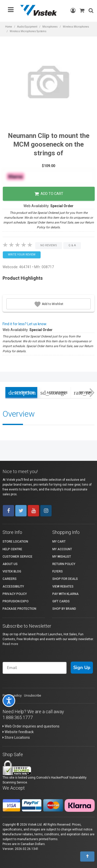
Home (9, 27)
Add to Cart (49, 194)
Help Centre (12, 549)
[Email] (35, 668)
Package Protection (19, 609)
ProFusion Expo (16, 601)
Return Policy (64, 564)
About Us (10, 564)
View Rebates (63, 587)
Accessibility (13, 587)
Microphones (50, 27)
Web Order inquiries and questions (31, 726)
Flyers (58, 571)
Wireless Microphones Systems (28, 31)
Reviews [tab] (85, 393)
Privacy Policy (15, 594)
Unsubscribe (33, 696)
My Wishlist (62, 557)
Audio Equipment (27, 27)
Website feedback (18, 732)
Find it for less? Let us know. (25, 324)
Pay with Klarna (65, 594)
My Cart (59, 542)
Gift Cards (61, 601)
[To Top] (87, 857)
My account (62, 549)
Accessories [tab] (54, 393)
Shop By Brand (64, 609)
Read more (10, 644)
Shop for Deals (65, 579)
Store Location (15, 542)
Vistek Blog (12, 571)
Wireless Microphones (76, 27)
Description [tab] (21, 393)
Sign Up (82, 667)
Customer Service (17, 557)
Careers (10, 579)
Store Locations (16, 737)
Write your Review (22, 255)
